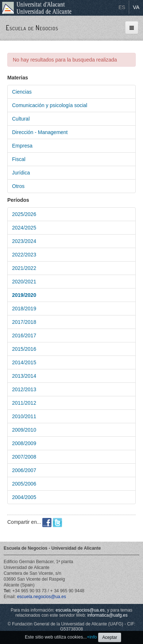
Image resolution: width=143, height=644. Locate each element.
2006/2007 (24, 470)
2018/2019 (24, 309)
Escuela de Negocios (32, 28)
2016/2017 (24, 335)
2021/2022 (24, 268)
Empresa (22, 146)
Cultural (21, 119)
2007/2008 (24, 457)
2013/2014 (24, 376)
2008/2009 (24, 443)
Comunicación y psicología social (50, 105)
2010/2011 (24, 416)
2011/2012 (24, 403)
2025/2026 (24, 214)
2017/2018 (24, 322)
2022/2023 (24, 255)
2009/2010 (24, 430)
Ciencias (22, 92)
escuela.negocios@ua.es (42, 597)
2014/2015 (24, 362)
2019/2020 (24, 295)
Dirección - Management (40, 132)
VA (136, 7)
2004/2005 (24, 497)
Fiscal (19, 159)
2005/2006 (24, 484)
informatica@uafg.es (107, 615)
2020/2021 (24, 282)
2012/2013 (24, 389)
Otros (18, 186)
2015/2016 (24, 349)
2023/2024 (24, 241)
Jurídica (21, 173)
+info (92, 637)
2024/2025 (24, 228)
